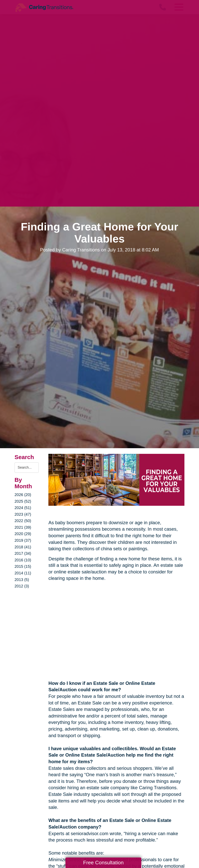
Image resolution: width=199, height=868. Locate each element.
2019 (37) (23, 540)
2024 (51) (23, 508)
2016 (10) (23, 560)
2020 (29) (23, 534)
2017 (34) (23, 553)
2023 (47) (23, 514)
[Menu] (179, 7)
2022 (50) (23, 521)
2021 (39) (23, 527)
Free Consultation (103, 863)
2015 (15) (23, 566)
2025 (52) (23, 501)
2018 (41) (23, 547)
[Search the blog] (27, 468)
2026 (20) (23, 495)
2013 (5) (22, 580)
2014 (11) (23, 573)
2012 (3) (22, 586)
